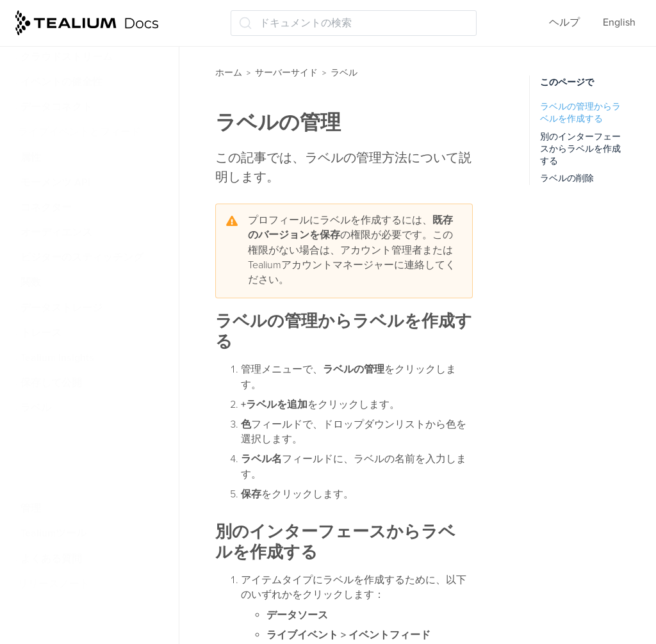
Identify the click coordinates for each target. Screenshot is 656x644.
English (619, 22)
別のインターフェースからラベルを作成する (580, 149)
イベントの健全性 (61, 82)
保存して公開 (51, 383)
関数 (31, 282)
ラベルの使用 (60, 483)
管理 (31, 508)
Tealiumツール (53, 533)
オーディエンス (56, 232)
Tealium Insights (57, 358)
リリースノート (54, 584)
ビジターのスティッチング (82, 257)
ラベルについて (65, 433)
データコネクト (56, 107)
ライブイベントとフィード (79, 132)
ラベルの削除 (567, 178)
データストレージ (61, 308)
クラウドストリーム (67, 57)
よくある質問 (51, 559)
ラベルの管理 (60, 458)
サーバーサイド (286, 73)
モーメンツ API (55, 182)
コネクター (46, 207)
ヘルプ (564, 22)
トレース (41, 333)
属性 (31, 157)
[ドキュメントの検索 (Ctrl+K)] (354, 23)
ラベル (36, 408)
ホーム (229, 73)
